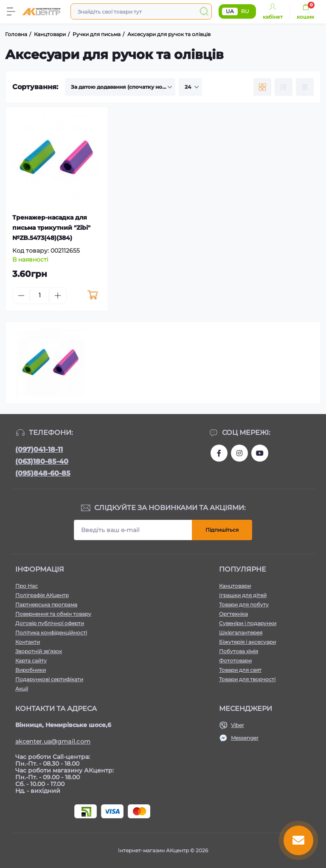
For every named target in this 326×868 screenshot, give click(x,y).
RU (245, 11)
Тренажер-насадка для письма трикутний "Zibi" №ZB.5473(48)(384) (51, 228)
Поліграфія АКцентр (42, 595)
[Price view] (305, 87)
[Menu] (11, 11)
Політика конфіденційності (51, 633)
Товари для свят (240, 670)
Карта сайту (31, 661)
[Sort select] (120, 87)
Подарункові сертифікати (49, 679)
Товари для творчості (247, 679)
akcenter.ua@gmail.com (53, 741)
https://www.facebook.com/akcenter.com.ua (219, 453)
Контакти (28, 642)
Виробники (31, 670)
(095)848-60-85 (43, 473)
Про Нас (27, 586)
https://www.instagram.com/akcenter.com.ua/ (239, 453)
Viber (237, 725)
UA (230, 11)
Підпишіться (222, 530)
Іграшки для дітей (243, 595)
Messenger (245, 738)
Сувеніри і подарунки (248, 623)
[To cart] (93, 296)
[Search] (204, 11)
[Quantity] (39, 295)
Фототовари (235, 661)
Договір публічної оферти (50, 623)
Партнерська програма (46, 604)
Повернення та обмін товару (53, 614)
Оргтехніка (233, 614)
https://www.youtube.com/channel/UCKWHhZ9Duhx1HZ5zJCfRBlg (260, 453)
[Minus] (21, 296)
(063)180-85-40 (42, 461)
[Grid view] (262, 87)
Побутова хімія (239, 651)
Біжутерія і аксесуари (247, 642)
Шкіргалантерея (241, 633)
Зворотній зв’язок (39, 651)
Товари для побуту (244, 604)
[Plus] (58, 296)
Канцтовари (235, 586)
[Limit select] (190, 87)
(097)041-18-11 (39, 449)
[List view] (284, 87)
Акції (22, 689)
